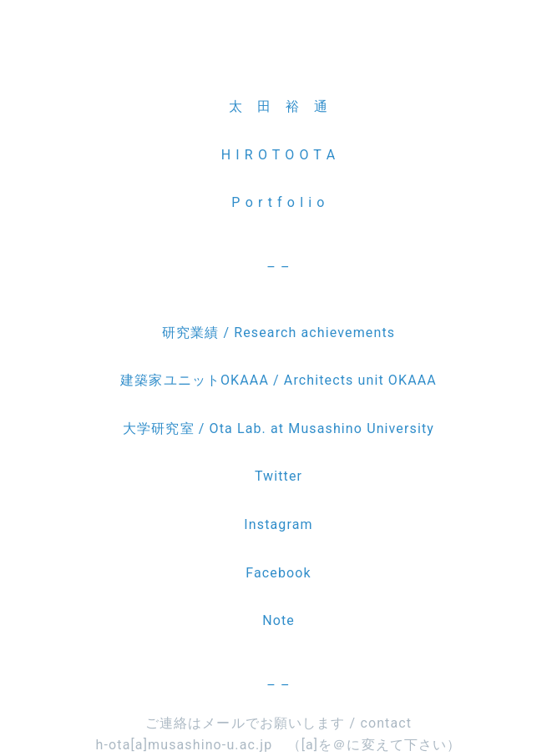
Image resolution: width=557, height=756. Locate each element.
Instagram (278, 524)
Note (278, 620)
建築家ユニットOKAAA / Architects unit (252, 380)
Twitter (278, 476)
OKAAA (410, 380)
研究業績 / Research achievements (278, 333)
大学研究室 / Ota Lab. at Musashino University (278, 428)
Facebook (278, 573)
